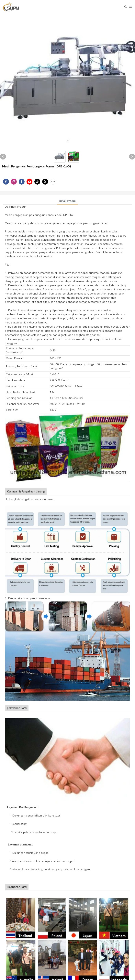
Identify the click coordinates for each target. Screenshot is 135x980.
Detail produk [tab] (67, 201)
